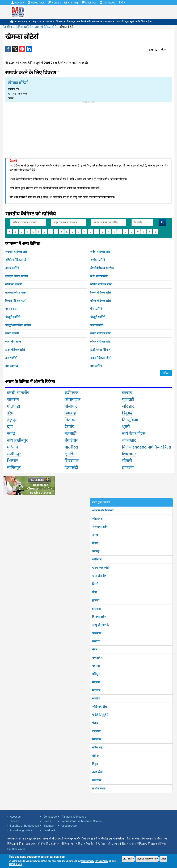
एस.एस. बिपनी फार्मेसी (16, 276)
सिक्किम (96, 739)
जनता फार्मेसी (12, 333)
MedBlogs (89, 3)
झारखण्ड (97, 633)
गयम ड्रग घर (11, 309)
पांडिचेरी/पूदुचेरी (100, 715)
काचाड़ (127, 393)
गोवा (94, 592)
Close (163, 859)
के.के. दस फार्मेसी (99, 276)
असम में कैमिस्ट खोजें (45, 27)
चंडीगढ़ (96, 551)
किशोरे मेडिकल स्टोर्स (16, 301)
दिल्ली (95, 584)
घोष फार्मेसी (96, 309)
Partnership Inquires (74, 817)
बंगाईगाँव (71, 440)
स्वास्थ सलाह (23, 21)
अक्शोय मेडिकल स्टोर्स (16, 252)
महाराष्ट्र (96, 666)
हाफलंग (128, 467)
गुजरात (96, 600)
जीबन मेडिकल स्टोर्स (100, 342)
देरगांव (69, 427)
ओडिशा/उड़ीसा (100, 707)
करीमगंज (71, 393)
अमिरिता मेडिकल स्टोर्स (17, 260)
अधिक (166, 373)
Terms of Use (15, 864)
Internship (71, 3)
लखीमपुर (14, 454)
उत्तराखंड (97, 780)
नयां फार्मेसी (96, 366)
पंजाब (95, 723)
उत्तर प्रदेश (97, 772)
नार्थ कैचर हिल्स (134, 433)
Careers (54, 3)
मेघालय (96, 682)
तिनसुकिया (130, 420)
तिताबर (70, 420)
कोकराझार (73, 400)
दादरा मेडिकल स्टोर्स (100, 358)
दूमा (10, 427)
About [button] (18, 3)
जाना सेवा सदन (13, 342)
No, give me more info (147, 859)
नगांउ (11, 433)
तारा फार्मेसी (11, 358)
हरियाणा (96, 609)
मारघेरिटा (71, 447)
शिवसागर (72, 461)
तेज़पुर (12, 420)
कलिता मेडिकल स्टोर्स (101, 284)
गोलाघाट (71, 406)
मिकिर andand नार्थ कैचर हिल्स (147, 447)
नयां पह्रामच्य (12, 366)
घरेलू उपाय (38, 21)
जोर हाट (128, 406)
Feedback (50, 830)
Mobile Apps (36, 3)
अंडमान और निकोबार (103, 510)
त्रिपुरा (95, 764)
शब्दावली (109, 21)
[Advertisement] (88, 128)
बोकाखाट (129, 440)
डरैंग (10, 413)
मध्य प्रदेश (97, 658)
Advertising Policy (21, 830)
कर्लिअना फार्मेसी (14, 284)
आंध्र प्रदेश (97, 519)
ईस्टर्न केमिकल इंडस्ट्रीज (102, 268)
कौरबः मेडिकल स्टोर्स (100, 301)
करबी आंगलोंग (18, 393)
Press (47, 821)
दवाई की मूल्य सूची (126, 21)
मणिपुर (96, 674)
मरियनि (12, 447)
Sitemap (49, 826)
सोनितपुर (14, 467)
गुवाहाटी (128, 400)
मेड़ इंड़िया (8, 27)
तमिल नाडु (97, 747)
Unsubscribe (69, 826)
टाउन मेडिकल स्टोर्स (15, 350)
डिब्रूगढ (127, 413)
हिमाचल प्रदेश (99, 617)
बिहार (95, 543)
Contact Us (107, 3)
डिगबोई (70, 413)
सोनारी (127, 461)
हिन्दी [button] (122, 3)
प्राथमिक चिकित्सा (55, 21)
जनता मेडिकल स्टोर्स (100, 333)
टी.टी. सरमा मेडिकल (100, 350)
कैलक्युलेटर (73, 21)
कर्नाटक (96, 641)
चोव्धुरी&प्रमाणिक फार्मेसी (18, 325)
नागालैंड (96, 698)
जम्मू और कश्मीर (101, 625)
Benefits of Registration (24, 826)
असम (95, 535)
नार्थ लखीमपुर (17, 440)
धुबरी (126, 427)
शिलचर (12, 461)
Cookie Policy (88, 861)
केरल (95, 649)
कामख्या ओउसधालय (16, 293)
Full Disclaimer (16, 849)
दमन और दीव (99, 576)
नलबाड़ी (70, 433)
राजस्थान (97, 731)
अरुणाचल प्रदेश (100, 527)
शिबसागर (129, 454)
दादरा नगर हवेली (101, 568)
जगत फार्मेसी (97, 325)
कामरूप (13, 400)
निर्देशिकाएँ (145, 21)
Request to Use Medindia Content (82, 821)
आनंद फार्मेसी (12, 268)
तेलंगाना (96, 756)
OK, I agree (128, 859)
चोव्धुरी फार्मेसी (13, 317)
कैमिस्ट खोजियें (24, 27)
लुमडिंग (70, 454)
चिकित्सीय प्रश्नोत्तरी (92, 21)
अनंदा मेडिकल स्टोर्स (100, 252)
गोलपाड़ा (13, 406)
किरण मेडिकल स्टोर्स (100, 293)
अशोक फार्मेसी (98, 260)
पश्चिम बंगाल (99, 788)
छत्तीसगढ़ (97, 559)
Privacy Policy (101, 861)
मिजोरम (96, 690)
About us (15, 817)
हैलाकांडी (71, 467)
